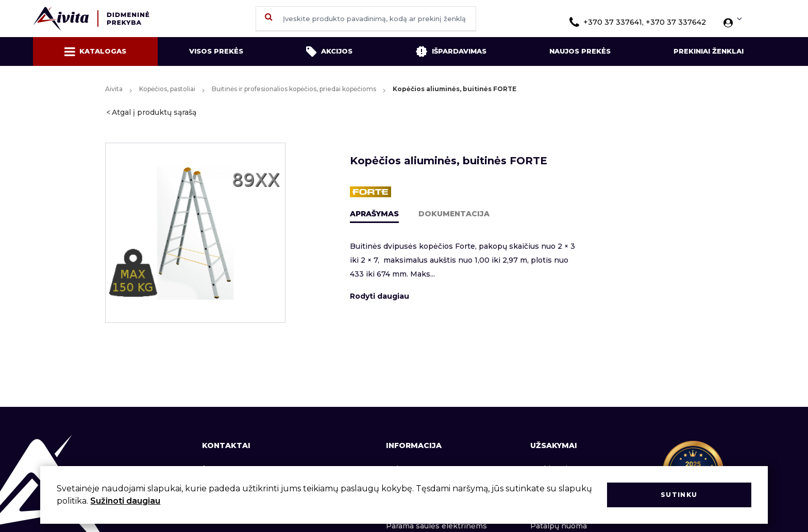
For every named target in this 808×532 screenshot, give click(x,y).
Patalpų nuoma (559, 526)
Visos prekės (216, 51)
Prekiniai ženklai (709, 51)
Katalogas (95, 52)
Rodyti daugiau (380, 296)
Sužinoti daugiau (125, 501)
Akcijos (329, 52)
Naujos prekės (580, 51)
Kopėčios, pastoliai (167, 89)
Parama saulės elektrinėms (436, 526)
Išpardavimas (451, 52)
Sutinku (679, 495)
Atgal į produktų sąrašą (154, 112)
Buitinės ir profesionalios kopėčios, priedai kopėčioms (294, 89)
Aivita (114, 89)
